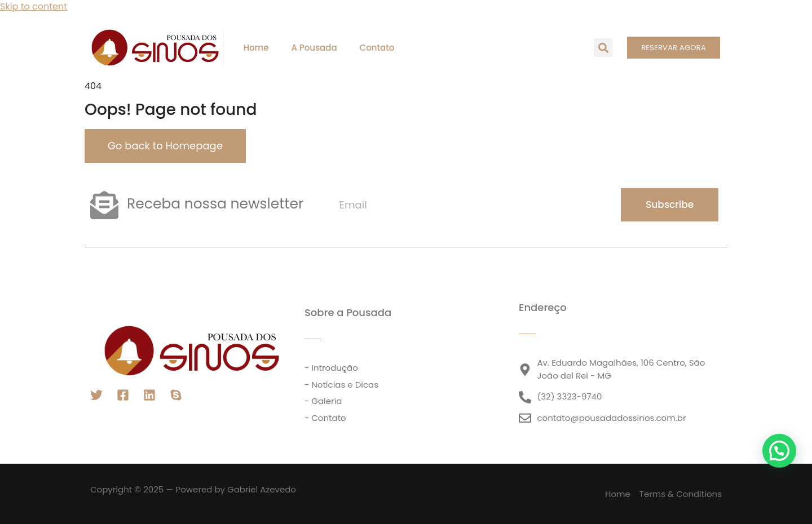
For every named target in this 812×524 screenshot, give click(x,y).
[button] (603, 48)
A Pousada (314, 48)
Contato (377, 48)
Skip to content (34, 6)
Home (256, 48)
